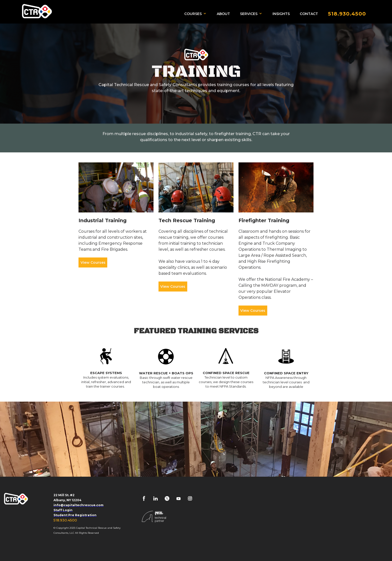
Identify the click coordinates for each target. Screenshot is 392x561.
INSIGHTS (281, 14)
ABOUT (223, 14)
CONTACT (309, 14)
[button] (197, 14)
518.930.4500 (65, 520)
